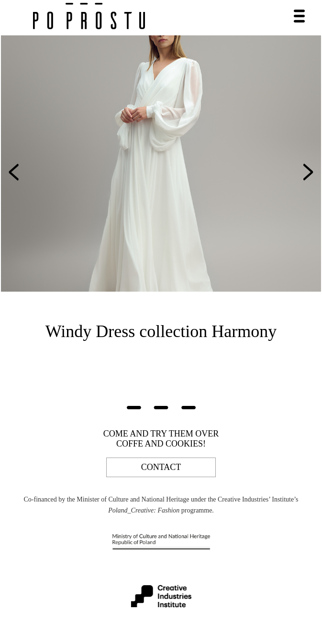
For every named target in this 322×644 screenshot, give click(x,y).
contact (161, 467)
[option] (161, 164)
